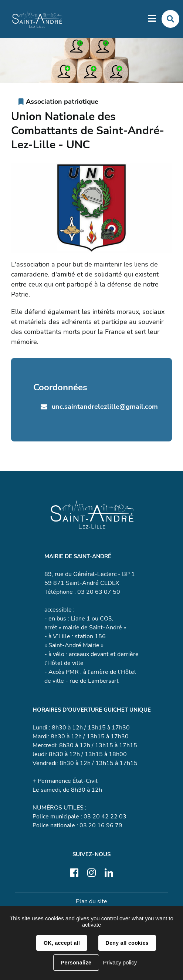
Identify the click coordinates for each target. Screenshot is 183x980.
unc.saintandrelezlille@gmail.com (105, 407)
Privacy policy (120, 962)
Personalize (76, 963)
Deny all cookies (127, 943)
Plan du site (91, 901)
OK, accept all (62, 943)
